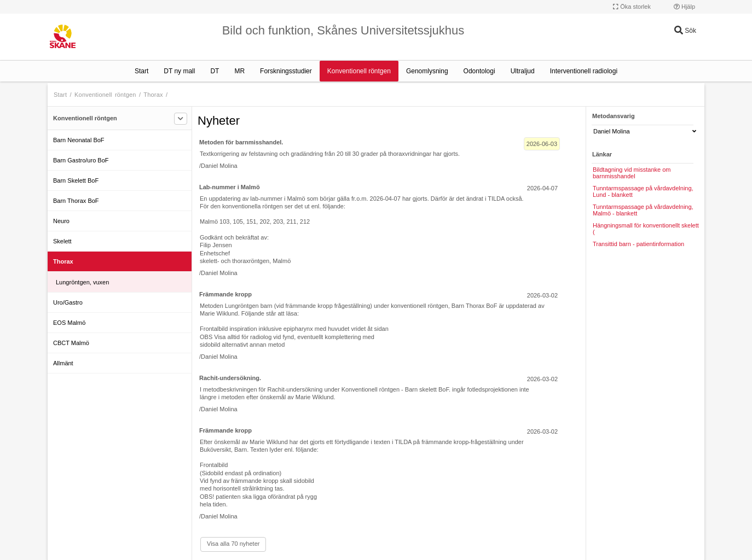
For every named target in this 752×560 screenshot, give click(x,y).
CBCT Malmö (71, 343)
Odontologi (479, 71)
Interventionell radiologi (584, 71)
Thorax (153, 95)
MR (239, 71)
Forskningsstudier (286, 71)
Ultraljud (523, 71)
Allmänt (63, 363)
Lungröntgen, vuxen (82, 282)
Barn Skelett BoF (76, 180)
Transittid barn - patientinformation (638, 244)
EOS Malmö (69, 323)
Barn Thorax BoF (76, 201)
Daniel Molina (645, 131)
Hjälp (684, 7)
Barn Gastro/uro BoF (81, 160)
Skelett (62, 241)
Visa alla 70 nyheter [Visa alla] (233, 544)
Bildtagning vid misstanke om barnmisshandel (632, 173)
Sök (685, 31)
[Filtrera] (181, 119)
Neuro (61, 221)
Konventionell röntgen (359, 71)
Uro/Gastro (68, 302)
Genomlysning (427, 71)
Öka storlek (632, 7)
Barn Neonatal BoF (79, 140)
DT (215, 71)
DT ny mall (179, 71)
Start (141, 71)
